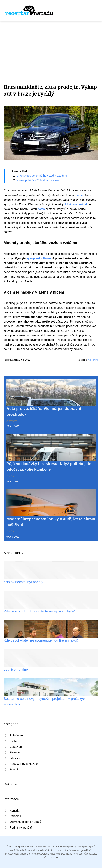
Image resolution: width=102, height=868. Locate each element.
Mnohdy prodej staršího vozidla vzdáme (42, 176)
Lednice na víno (16, 669)
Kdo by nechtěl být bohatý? (24, 582)
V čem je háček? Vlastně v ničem (38, 180)
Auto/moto (93, 360)
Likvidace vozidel (76, 204)
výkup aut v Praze (39, 258)
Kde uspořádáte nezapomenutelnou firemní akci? (41, 640)
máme (79, 195)
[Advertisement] (51, 48)
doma (41, 209)
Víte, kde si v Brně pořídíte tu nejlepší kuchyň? (39, 611)
